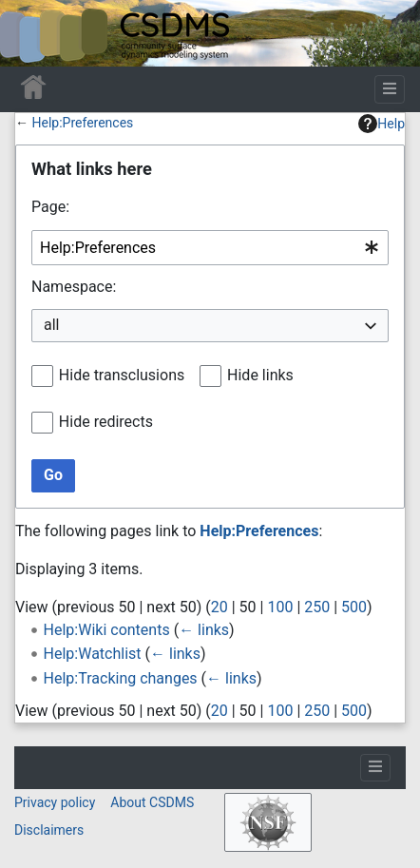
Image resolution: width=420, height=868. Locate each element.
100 (280, 607)
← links (204, 630)
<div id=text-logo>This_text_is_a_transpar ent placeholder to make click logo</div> (30, 33)
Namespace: (74, 287)
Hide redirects (106, 422)
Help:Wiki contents (107, 630)
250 (317, 607)
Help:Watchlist (93, 654)
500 (354, 607)
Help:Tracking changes (121, 678)
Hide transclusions (122, 375)
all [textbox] (51, 325)
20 (220, 607)
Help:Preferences (82, 123)
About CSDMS (152, 802)
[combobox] (210, 248)
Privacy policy (55, 802)
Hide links (260, 375)
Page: (50, 207)
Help (382, 124)
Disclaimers (49, 830)
